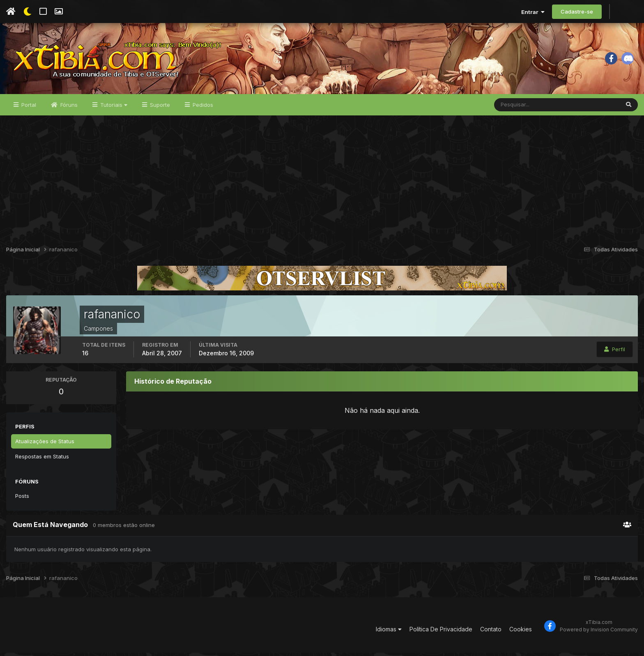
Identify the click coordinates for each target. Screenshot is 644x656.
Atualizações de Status (45, 444)
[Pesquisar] (521, 108)
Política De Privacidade (441, 632)
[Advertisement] (322, 180)
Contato (491, 632)
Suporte (159, 108)
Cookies (521, 632)
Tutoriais (113, 108)
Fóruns (68, 108)
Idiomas (389, 632)
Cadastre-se (577, 12)
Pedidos (202, 108)
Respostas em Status (42, 459)
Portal (28, 108)
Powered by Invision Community (599, 632)
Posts (22, 499)
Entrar (533, 12)
